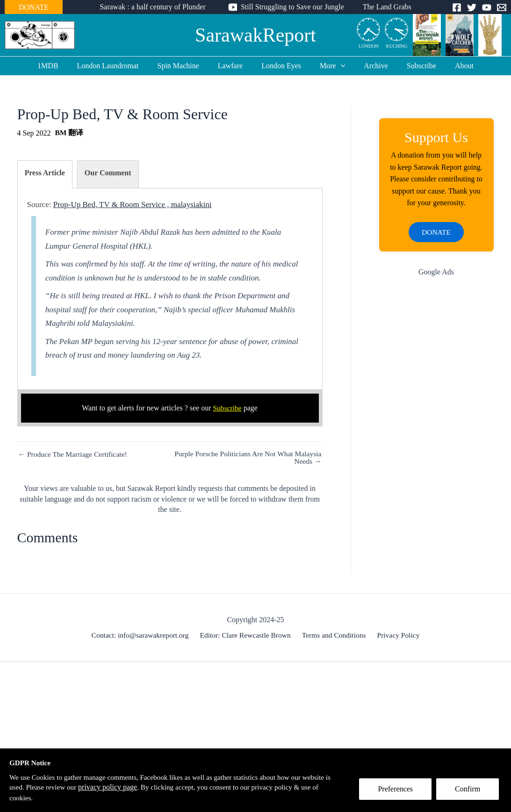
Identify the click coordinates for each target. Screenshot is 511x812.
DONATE (34, 7)
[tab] (45, 174)
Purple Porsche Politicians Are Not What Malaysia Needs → (260, 458)
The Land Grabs (383, 7)
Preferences (398, 792)
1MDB (63, 66)
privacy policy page (143, 787)
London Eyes (281, 66)
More (329, 66)
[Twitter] (472, 7)
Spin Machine (186, 66)
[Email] (502, 7)
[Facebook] (457, 7)
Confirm (470, 792)
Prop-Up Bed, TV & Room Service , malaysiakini (133, 205)
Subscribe (410, 66)
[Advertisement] (436, 434)
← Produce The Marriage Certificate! (75, 454)
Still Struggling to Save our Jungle (292, 7)
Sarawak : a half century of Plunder (156, 7)
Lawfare (234, 66)
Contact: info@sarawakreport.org (143, 635)
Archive (368, 66)
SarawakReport (255, 35)
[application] (337, 66)
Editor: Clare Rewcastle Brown (247, 635)
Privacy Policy (397, 635)
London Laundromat (119, 66)
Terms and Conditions (334, 635)
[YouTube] (487, 7)
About (449, 66)
